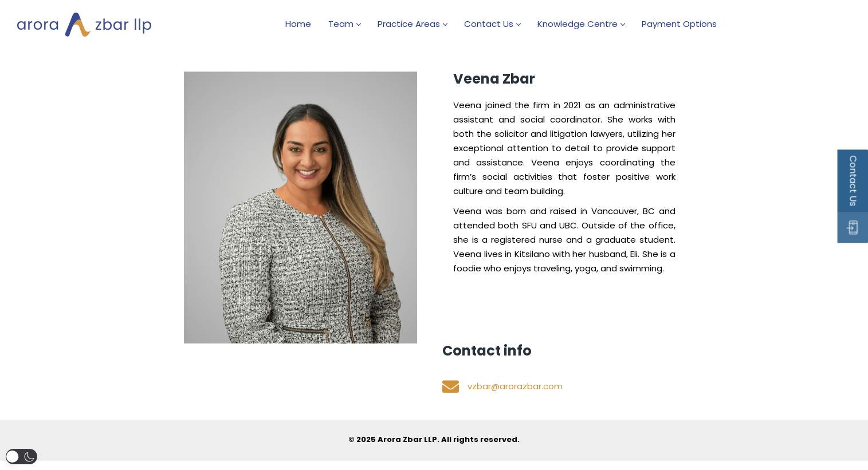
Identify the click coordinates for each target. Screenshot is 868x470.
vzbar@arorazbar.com (515, 386)
